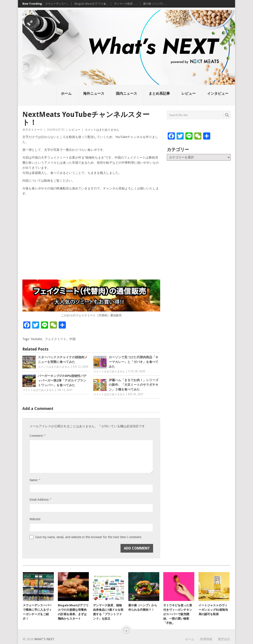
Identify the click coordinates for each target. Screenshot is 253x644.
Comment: (37, 436)
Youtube (36, 339)
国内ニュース (126, 94)
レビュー (189, 94)
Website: (35, 519)
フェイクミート (56, 339)
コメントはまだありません (102, 130)
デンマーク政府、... (126, 4)
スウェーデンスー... (57, 4)
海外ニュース (94, 94)
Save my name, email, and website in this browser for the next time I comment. (89, 537)
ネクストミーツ (32, 130)
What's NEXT (44, 639)
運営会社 (224, 639)
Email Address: (40, 499)
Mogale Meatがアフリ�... (91, 4)
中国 (72, 339)
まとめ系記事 (159, 94)
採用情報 (206, 639)
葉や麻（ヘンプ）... (155, 4)
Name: (35, 480)
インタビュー (218, 94)
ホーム (66, 94)
